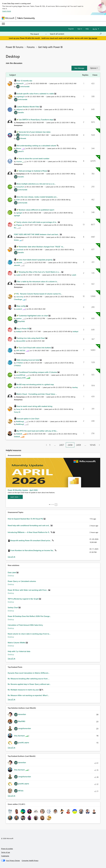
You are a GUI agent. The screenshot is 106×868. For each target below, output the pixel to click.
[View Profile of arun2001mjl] (21, 375)
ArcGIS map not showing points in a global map (35, 384)
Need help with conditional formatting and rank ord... (29, 525)
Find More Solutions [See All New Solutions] (12, 659)
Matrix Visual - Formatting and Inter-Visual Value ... (37, 394)
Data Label (12, 572)
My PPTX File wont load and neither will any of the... (37, 431)
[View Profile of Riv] (15, 228)
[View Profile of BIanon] (19, 148)
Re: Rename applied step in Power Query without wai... (29, 684)
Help (87, 29)
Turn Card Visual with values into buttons (35, 348)
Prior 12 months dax (24, 81)
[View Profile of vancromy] (20, 297)
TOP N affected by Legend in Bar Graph (23, 599)
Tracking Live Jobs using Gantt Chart (31, 338)
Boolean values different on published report (36, 210)
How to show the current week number (34, 158)
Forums (31, 47)
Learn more (7, 11)
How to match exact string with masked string (34, 406)
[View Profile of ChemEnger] (18, 299)
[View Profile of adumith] (19, 262)
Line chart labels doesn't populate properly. (36, 260)
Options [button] (93, 68)
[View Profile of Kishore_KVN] (21, 378)
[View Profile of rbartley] (75, 387)
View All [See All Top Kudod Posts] (12, 699)
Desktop (11, 576)
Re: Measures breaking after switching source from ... (29, 679)
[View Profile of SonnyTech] (20, 187)
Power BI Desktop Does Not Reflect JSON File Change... (29, 616)
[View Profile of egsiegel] (19, 213)
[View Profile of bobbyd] (19, 331)
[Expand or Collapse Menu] (3, 24)
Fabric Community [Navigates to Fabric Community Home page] (26, 18)
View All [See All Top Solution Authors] (12, 748)
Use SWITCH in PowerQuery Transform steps (36, 120)
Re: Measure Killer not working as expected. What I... (28, 695)
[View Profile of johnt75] (21, 151)
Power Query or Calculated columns (22, 581)
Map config (21, 306)
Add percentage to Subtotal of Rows (33, 171)
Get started (93, 38)
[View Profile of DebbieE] (19, 434)
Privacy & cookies (7, 849)
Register (71, 29)
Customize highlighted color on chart (34, 316)
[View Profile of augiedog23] (20, 97)
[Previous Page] (46, 445)
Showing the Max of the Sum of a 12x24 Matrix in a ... (40, 272)
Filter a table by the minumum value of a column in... (37, 281)
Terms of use (6, 852)
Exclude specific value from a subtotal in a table (35, 94)
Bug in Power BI (23, 328)
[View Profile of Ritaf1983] (21, 321)
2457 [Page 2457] (62, 445)
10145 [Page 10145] (93, 445)
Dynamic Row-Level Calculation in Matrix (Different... (29, 673)
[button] (79, 68)
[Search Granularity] (38, 34)
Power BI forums (15, 47)
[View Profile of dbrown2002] (21, 341)
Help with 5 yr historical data (19, 651)
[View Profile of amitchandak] (25, 86)
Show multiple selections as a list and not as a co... (36, 184)
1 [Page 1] (50, 445)
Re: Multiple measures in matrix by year (24, 690)
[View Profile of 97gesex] (19, 225)
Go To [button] (95, 29)
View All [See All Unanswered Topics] (12, 557)
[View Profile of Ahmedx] (23, 138)
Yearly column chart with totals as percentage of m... (37, 222)
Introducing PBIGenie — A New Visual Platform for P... (29, 532)
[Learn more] (15, 497)
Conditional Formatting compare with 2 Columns (38, 372)
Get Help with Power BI (50, 47)
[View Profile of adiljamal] (19, 109)
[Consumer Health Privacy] (30, 860)
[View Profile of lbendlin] (21, 112)
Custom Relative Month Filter (28, 107)
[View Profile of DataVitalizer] (25, 135)
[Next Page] (99, 445)
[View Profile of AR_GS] (19, 387)
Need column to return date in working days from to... (29, 634)
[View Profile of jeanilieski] (20, 250)
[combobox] (76, 34)
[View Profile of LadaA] (18, 275)
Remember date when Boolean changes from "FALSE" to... (42, 247)
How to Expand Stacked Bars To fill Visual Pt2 (26, 519)
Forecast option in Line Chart (28, 419)
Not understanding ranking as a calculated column (37, 146)
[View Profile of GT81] (18, 200)
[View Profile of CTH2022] (20, 363)
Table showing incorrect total (28, 360)
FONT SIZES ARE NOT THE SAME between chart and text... (37, 234)
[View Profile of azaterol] (19, 309)
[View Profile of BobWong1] (20, 421)
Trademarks (5, 856)
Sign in (80, 29)
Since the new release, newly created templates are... (37, 197)
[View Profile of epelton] (19, 318)
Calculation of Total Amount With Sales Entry (25, 625)
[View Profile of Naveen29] (20, 83)
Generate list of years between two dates (35, 132)
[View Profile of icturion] (19, 161)
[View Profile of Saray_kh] (19, 409)
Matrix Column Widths (17, 643)
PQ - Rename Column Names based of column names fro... (39, 294)
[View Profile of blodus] (16, 240)
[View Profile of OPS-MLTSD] (21, 350)
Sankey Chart (13, 607)
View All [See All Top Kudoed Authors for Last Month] (12, 796)
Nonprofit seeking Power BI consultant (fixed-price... (31, 540)
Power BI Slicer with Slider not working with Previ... (28, 590)
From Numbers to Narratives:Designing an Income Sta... (33, 550)
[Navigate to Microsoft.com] (8, 18)
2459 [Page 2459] (79, 445)
